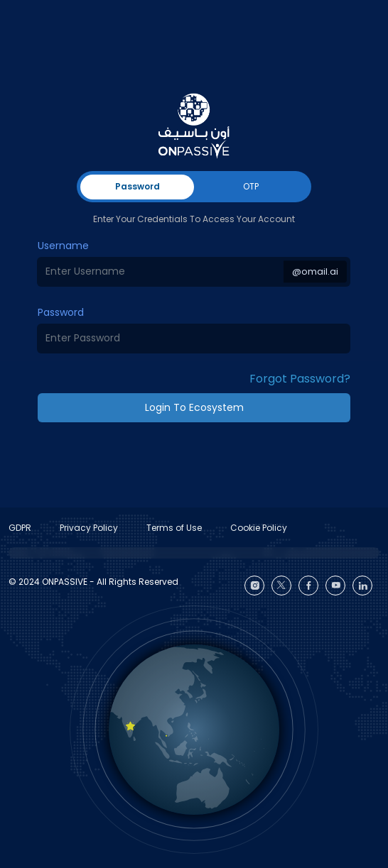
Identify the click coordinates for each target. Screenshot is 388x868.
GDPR (20, 528)
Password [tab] (138, 186)
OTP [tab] (251, 186)
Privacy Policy (89, 528)
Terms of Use (174, 528)
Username (63, 246)
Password (61, 312)
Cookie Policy (259, 528)
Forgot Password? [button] (300, 379)
